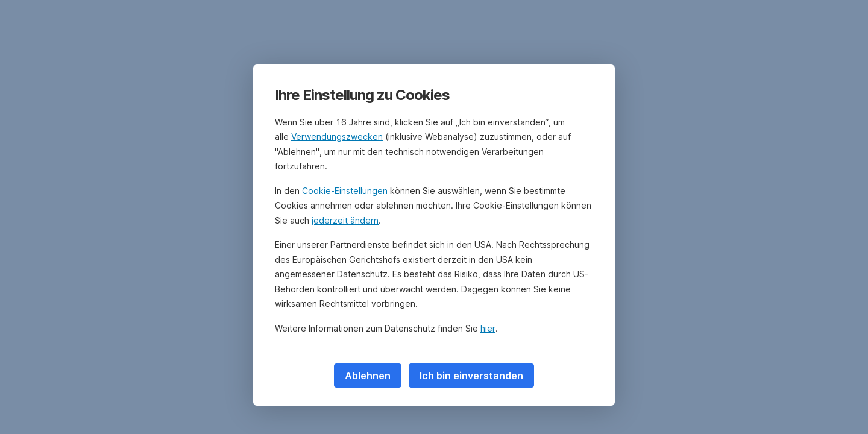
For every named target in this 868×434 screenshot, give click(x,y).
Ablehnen (368, 376)
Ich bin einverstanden (471, 376)
